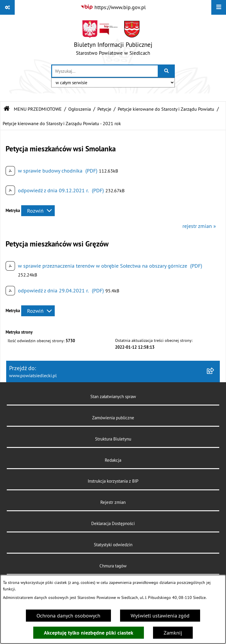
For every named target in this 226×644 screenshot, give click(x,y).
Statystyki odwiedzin (113, 545)
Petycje (104, 109)
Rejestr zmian (113, 502)
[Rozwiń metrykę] (38, 211)
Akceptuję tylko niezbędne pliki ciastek (89, 633)
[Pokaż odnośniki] (7, 7)
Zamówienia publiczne (113, 418)
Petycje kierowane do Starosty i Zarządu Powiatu (166, 109)
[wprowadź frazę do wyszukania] (105, 71)
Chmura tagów (113, 566)
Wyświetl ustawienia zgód (160, 616)
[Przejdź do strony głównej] (113, 39)
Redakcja (113, 460)
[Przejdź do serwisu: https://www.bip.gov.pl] (113, 7)
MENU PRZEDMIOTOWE (38, 109)
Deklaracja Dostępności (113, 523)
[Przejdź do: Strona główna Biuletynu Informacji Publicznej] (7, 109)
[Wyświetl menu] (219, 7)
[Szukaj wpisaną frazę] (167, 71)
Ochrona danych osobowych (68, 616)
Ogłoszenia (80, 109)
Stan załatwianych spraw (113, 397)
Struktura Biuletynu (113, 439)
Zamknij (173, 633)
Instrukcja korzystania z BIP (113, 481)
